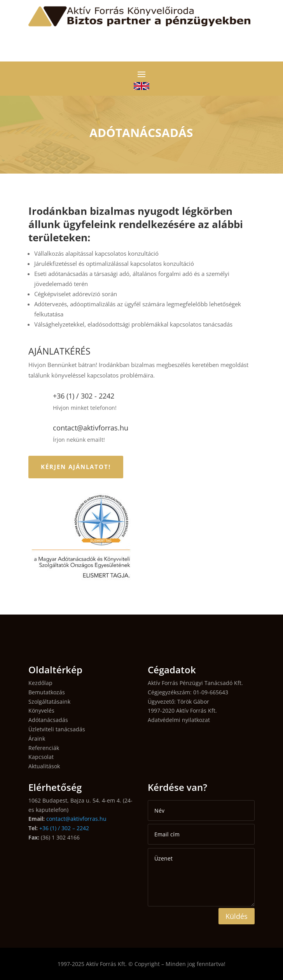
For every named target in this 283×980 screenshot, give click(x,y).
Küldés (237, 916)
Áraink (37, 739)
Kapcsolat (41, 757)
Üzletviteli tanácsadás (57, 729)
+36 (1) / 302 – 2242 (64, 828)
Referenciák (44, 748)
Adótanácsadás (48, 720)
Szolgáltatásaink (49, 702)
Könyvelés (41, 710)
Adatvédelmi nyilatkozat (179, 720)
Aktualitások (44, 766)
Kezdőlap (40, 683)
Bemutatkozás (47, 692)
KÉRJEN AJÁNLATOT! (76, 467)
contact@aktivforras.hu (76, 819)
